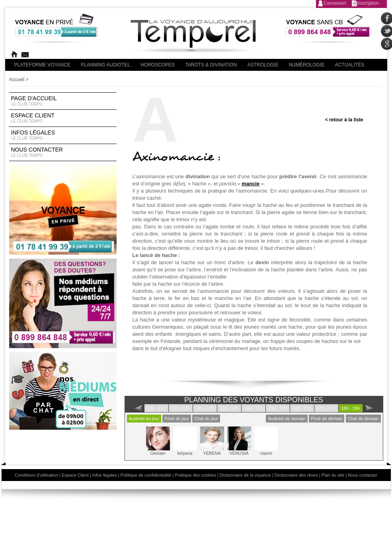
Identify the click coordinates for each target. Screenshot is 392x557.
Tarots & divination (211, 65)
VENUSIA (239, 441)
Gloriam (158, 441)
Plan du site (333, 475)
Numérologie (306, 65)
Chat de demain (363, 419)
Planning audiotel (105, 65)
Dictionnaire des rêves (296, 475)
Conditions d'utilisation (36, 475)
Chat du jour (206, 419)
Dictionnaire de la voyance (245, 475)
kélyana (185, 441)
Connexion (335, 3)
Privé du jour (177, 419)
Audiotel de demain (287, 419)
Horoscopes (158, 65)
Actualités (349, 65)
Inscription (368, 3)
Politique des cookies (195, 475)
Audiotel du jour (144, 419)
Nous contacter (63, 152)
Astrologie (263, 65)
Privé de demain (327, 419)
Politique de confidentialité (146, 475)
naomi (266, 441)
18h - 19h (350, 408)
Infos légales (63, 135)
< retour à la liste (344, 120)
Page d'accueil (63, 101)
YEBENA (212, 441)
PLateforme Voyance (43, 65)
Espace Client (63, 118)
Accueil (17, 80)
